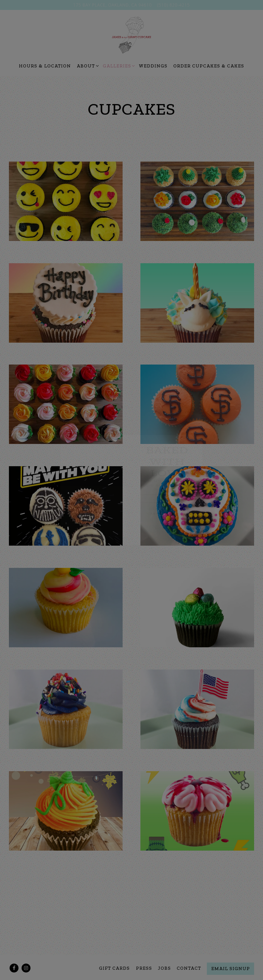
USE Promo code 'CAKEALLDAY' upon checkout (183, 531)
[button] (227, 403)
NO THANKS (183, 556)
